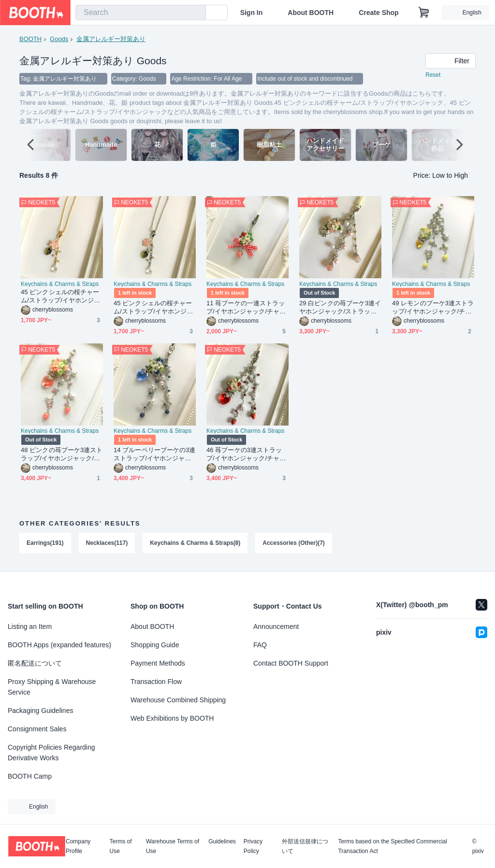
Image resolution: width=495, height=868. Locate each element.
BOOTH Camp (30, 776)
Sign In (252, 13)
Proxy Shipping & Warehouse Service (52, 687)
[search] (196, 13)
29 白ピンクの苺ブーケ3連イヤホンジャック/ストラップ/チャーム (340, 308)
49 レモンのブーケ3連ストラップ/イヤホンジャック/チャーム (433, 308)
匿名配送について (35, 663)
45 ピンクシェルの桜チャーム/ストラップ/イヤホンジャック (60, 297)
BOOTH (30, 39)
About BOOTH (311, 13)
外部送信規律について (305, 846)
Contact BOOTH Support (291, 663)
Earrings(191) (45, 543)
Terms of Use (121, 846)
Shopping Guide (155, 645)
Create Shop (379, 13)
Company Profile (78, 846)
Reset (433, 75)
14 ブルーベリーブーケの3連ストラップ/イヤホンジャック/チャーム (155, 455)
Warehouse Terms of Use (173, 846)
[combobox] (141, 13)
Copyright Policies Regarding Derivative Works (51, 753)
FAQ (260, 645)
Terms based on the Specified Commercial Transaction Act (392, 846)
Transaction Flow (156, 682)
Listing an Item (30, 626)
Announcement (276, 626)
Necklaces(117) (107, 543)
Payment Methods (158, 663)
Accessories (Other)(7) (294, 543)
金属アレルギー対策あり (111, 39)
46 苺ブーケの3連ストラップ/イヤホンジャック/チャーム (246, 455)
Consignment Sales (37, 729)
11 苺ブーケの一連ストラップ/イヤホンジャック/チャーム (246, 308)
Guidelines (222, 842)
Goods (59, 39)
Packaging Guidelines (40, 711)
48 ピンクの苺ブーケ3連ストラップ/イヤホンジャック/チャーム (62, 455)
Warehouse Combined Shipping (178, 700)
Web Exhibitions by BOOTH (172, 718)
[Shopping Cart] (424, 13)
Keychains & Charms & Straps (60, 285)
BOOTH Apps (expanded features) (59, 645)
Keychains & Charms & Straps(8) (195, 543)
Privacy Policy (253, 846)
